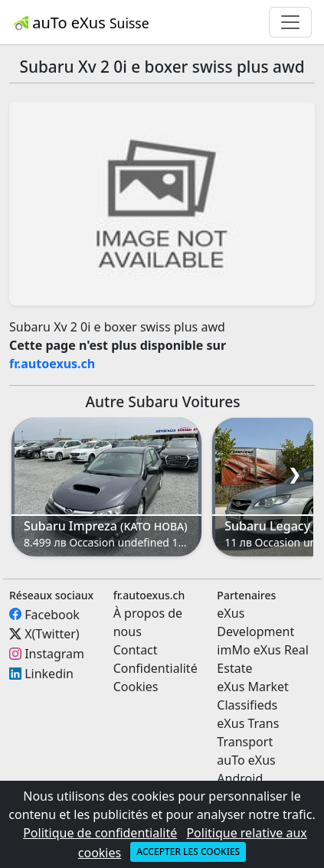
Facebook (52, 614)
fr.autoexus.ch (52, 364)
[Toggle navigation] (290, 22)
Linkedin (49, 674)
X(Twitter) (52, 634)
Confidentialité (155, 668)
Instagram (54, 654)
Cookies (136, 687)
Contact (136, 650)
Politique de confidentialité (100, 833)
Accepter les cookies (188, 852)
